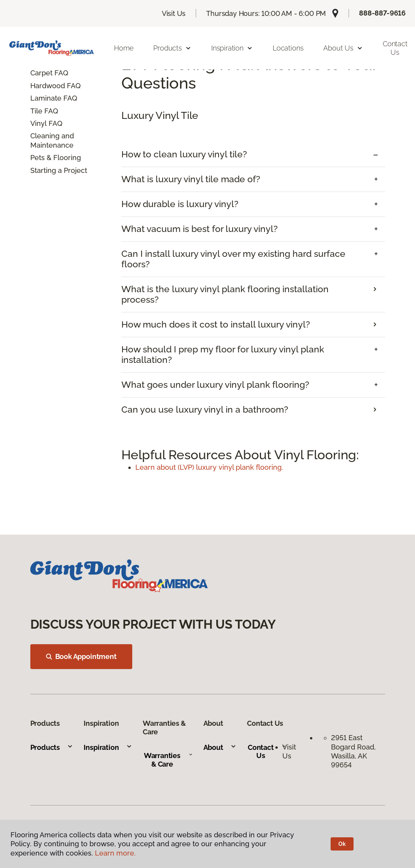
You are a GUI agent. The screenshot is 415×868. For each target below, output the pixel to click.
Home (124, 48)
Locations (288, 48)
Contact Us (267, 752)
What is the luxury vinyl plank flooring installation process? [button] (225, 294)
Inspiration (108, 747)
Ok (342, 844)
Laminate (46, 98)
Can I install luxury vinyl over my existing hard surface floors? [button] (233, 259)
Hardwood (48, 86)
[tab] (253, 154)
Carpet (41, 73)
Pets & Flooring (56, 158)
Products (52, 747)
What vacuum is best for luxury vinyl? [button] (200, 229)
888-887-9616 (382, 13)
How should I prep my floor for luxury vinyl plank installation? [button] (223, 355)
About (220, 747)
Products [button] (172, 48)
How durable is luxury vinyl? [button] (180, 204)
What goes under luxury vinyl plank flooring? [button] (215, 385)
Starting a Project (59, 170)
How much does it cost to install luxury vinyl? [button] (216, 324)
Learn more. (115, 853)
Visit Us (174, 13)
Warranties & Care (168, 760)
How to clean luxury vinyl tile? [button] (184, 154)
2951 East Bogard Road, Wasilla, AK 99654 (354, 751)
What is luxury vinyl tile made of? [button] (191, 179)
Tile (36, 111)
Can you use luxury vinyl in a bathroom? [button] (205, 410)
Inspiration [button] (232, 48)
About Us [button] (343, 48)
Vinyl (39, 123)
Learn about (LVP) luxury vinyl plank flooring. (209, 467)
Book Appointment (81, 656)
